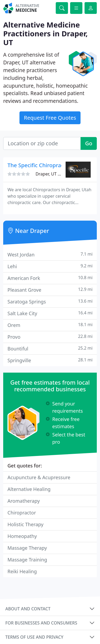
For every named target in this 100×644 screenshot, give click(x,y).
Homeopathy (22, 536)
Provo (50, 337)
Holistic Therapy (25, 524)
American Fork (50, 278)
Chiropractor (22, 513)
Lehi (50, 266)
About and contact (28, 609)
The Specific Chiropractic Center (48, 165)
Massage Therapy (27, 548)
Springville (50, 360)
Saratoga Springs (50, 301)
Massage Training (27, 560)
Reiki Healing (22, 571)
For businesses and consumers (41, 623)
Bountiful (50, 348)
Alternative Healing (29, 489)
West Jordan (50, 254)
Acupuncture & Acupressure (39, 477)
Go (89, 143)
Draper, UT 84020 (53, 174)
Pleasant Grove (50, 290)
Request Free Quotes (50, 118)
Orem (50, 325)
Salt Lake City (50, 313)
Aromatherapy (24, 501)
